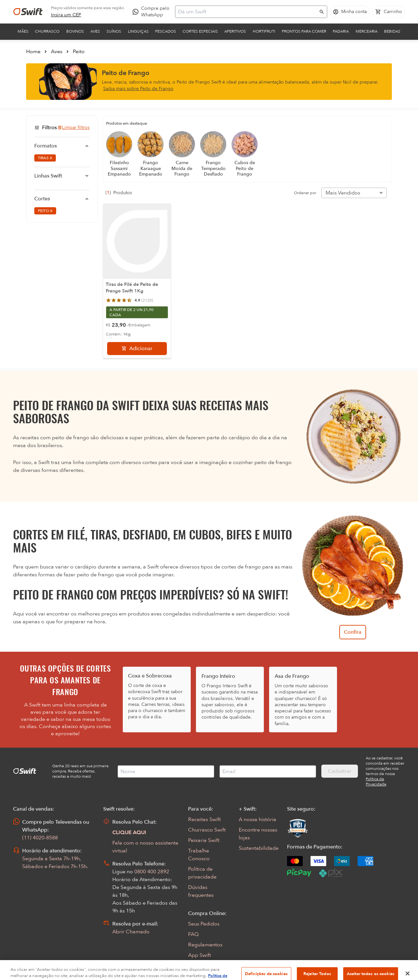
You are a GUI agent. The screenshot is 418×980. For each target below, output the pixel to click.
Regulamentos (205, 945)
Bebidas (392, 31)
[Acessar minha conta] (350, 12)
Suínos (114, 31)
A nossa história (257, 819)
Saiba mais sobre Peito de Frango (138, 89)
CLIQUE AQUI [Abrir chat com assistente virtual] (129, 832)
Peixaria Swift (204, 840)
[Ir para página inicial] (28, 12)
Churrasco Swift (207, 830)
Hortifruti (264, 31)
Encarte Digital (206, 966)
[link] (66, 15)
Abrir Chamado (131, 932)
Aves (95, 31)
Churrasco (47, 31)
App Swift (200, 955)
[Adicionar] (137, 349)
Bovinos (75, 31)
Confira (353, 632)
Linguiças (138, 31)
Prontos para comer (304, 31)
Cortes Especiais (200, 31)
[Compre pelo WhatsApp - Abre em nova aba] (153, 12)
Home (33, 52)
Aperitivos (235, 31)
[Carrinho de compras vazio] (389, 12)
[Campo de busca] (247, 12)
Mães (23, 31)
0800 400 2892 (152, 872)
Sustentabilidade (259, 848)
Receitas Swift (204, 819)
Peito (79, 52)
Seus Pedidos (204, 924)
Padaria (341, 31)
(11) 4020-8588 (40, 838)
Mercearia (367, 31)
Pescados (166, 31)
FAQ (193, 934)
